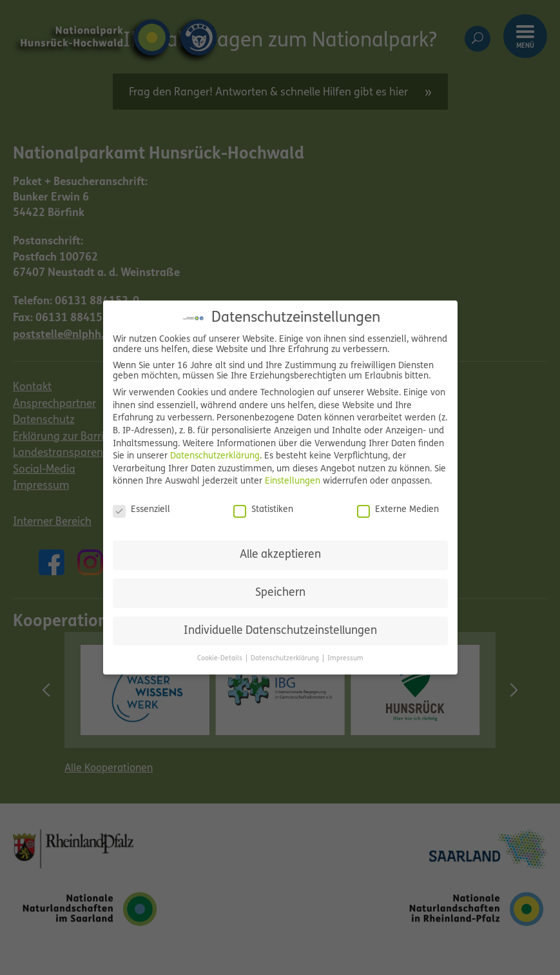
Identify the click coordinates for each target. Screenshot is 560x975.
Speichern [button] (280, 593)
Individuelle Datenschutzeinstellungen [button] (280, 631)
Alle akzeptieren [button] (280, 555)
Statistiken (263, 510)
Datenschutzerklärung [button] (286, 659)
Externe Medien (398, 510)
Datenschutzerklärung (215, 456)
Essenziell (141, 510)
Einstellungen (293, 481)
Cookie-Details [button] (221, 659)
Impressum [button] (345, 659)
